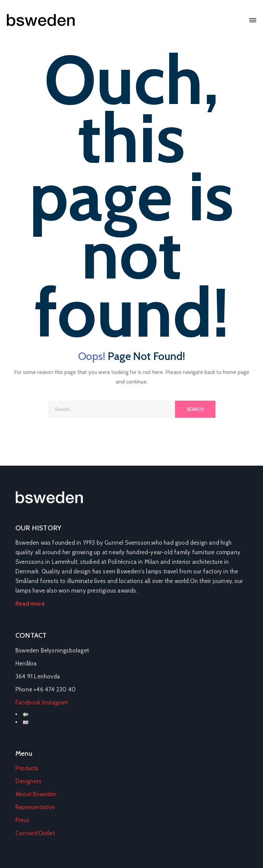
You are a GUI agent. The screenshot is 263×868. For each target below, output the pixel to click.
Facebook (28, 702)
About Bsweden (36, 794)
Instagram (55, 702)
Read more (30, 604)
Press (22, 820)
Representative (35, 807)
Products (27, 768)
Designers (28, 781)
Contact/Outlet (35, 833)
